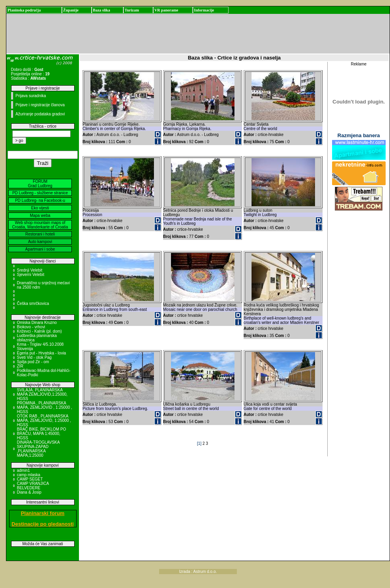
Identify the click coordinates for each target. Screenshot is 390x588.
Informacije (204, 10)
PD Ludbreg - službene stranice (40, 193)
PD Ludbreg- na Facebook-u (40, 200)
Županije (71, 10)
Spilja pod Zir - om (33, 362)
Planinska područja (24, 10)
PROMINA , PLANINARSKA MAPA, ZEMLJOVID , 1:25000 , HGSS (45, 407)
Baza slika (102, 10)
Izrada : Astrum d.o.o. (198, 572)
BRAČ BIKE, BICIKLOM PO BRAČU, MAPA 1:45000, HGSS (42, 434)
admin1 (24, 470)
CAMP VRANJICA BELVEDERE (33, 486)
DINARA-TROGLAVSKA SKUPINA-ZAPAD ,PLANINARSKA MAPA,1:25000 (38, 449)
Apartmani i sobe (40, 249)
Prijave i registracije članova (40, 105)
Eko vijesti (40, 208)
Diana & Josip (29, 492)
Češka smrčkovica (33, 304)
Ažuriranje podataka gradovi (40, 114)
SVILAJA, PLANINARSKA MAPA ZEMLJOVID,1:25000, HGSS (42, 394)
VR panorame (166, 10)
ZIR (20, 366)
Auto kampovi (40, 242)
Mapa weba (40, 215)
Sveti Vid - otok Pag (35, 357)
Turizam (132, 10)
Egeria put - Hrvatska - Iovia (42, 353)
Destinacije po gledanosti (43, 524)
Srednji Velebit (30, 270)
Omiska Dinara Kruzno (37, 323)
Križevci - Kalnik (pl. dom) (39, 331)
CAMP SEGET (30, 479)
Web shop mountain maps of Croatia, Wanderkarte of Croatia (40, 225)
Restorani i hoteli (40, 234)
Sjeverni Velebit (31, 275)
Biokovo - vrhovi (31, 327)
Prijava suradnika (31, 96)
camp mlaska (29, 475)
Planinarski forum (43, 513)
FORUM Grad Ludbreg (40, 184)
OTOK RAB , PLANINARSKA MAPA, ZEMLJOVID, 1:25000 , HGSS (44, 420)
